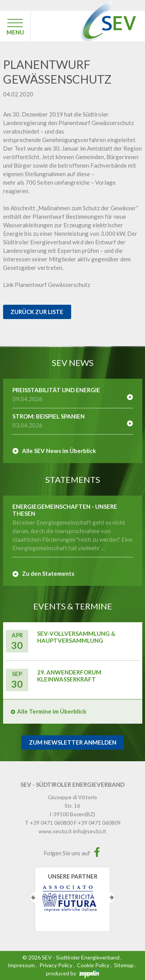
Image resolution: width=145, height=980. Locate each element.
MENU (15, 32)
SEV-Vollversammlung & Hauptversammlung (76, 637)
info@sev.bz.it (90, 831)
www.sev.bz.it (55, 831)
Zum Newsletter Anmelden (73, 742)
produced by (72, 973)
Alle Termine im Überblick (52, 711)
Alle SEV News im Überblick (59, 451)
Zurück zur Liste (37, 312)
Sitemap (124, 965)
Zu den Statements (48, 573)
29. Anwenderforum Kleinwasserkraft (69, 676)
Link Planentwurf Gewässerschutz (47, 285)
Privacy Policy (56, 965)
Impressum (21, 965)
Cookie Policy (93, 965)
